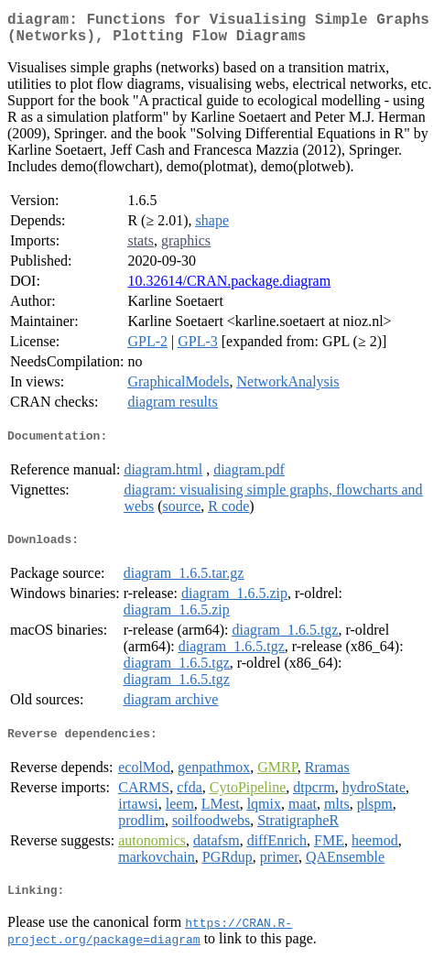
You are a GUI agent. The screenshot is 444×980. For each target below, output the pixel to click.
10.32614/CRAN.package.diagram (229, 288)
